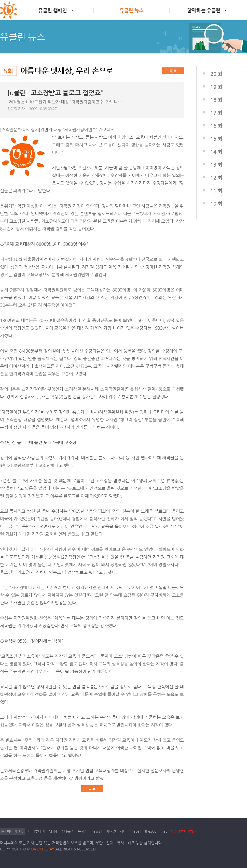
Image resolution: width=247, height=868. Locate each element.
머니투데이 (37, 831)
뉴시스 (83, 831)
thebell (136, 831)
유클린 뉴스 (132, 10)
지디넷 (111, 831)
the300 (151, 831)
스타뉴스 (67, 831)
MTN (53, 831)
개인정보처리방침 (183, 831)
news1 (97, 831)
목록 (173, 71)
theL (164, 831)
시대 (123, 831)
